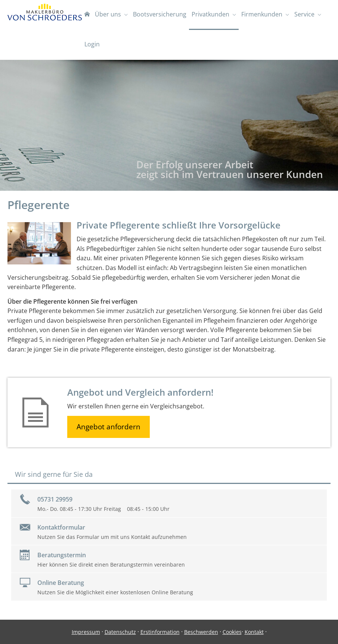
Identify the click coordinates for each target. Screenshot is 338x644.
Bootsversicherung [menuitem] (160, 14)
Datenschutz (120, 632)
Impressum (86, 632)
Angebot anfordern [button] (108, 427)
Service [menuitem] (304, 14)
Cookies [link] (232, 632)
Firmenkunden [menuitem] (262, 14)
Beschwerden (201, 632)
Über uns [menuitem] (108, 14)
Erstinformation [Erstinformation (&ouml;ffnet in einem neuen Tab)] (160, 632)
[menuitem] (87, 15)
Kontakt (254, 632)
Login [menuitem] (92, 44)
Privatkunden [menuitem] (210, 14)
